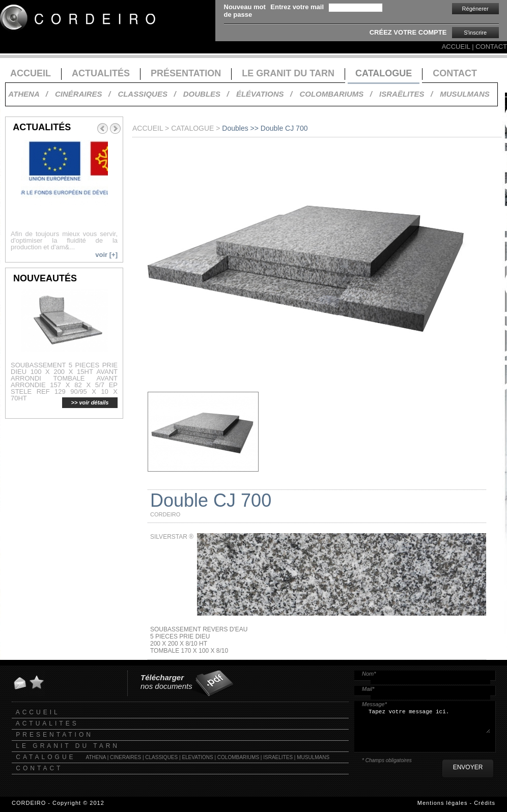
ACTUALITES (47, 723)
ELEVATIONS (197, 757)
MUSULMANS (465, 94)
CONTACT (491, 47)
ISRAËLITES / (406, 94)
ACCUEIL (456, 47)
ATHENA (96, 757)
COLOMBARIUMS (238, 757)
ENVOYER (468, 767)
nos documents (166, 682)
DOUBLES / (206, 94)
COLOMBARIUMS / (336, 94)
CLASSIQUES (161, 757)
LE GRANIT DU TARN (288, 73)
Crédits (485, 803)
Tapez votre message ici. (429, 724)
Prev (102, 129)
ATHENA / (28, 94)
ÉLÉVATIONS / (264, 94)
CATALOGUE (384, 73)
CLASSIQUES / (147, 94)
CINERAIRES (125, 757)
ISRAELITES (278, 757)
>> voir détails (90, 402)
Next (116, 129)
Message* (374, 704)
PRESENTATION (54, 735)
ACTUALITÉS (101, 73)
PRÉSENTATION (186, 73)
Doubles (235, 128)
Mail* (368, 689)
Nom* (369, 674)
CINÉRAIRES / (83, 94)
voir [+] (106, 255)
